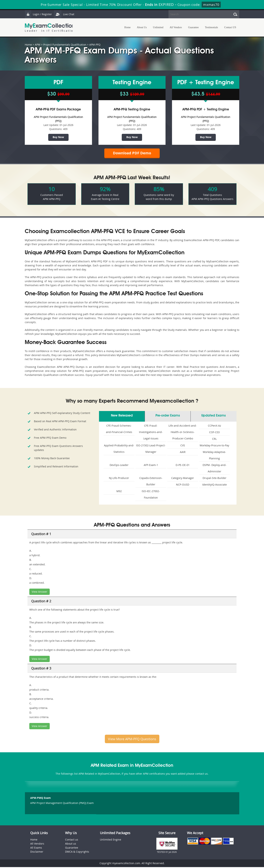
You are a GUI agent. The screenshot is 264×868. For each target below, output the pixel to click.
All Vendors (176, 27)
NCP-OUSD (183, 485)
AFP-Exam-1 (151, 466)
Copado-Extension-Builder (151, 482)
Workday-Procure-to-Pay (214, 446)
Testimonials (211, 27)
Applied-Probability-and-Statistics (119, 449)
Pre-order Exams (168, 417)
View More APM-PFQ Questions (132, 740)
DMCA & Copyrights (77, 853)
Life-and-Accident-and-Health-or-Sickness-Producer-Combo (183, 433)
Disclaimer (37, 853)
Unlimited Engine (111, 840)
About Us (142, 27)
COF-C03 (214, 433)
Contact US (230, 27)
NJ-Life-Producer (119, 479)
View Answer (40, 593)
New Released (122, 417)
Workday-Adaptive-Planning (214, 456)
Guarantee (193, 27)
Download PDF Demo (132, 154)
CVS (183, 446)
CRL (214, 440)
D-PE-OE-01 (183, 466)
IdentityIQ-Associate (214, 485)
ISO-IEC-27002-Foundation (151, 495)
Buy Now (58, 137)
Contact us (72, 840)
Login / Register (38, 14)
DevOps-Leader (119, 466)
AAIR (183, 453)
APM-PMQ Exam (41, 799)
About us (71, 844)
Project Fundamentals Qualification (65, 45)
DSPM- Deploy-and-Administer (214, 469)
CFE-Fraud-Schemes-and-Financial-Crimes (119, 430)
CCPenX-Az (214, 426)
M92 (119, 492)
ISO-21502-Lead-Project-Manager (151, 449)
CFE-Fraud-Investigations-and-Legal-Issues (151, 433)
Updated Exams (213, 417)
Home (127, 27)
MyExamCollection (50, 28)
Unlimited (158, 27)
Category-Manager (183, 479)
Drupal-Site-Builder (214, 479)
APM (38, 45)
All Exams (36, 849)
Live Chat (65, 14)
